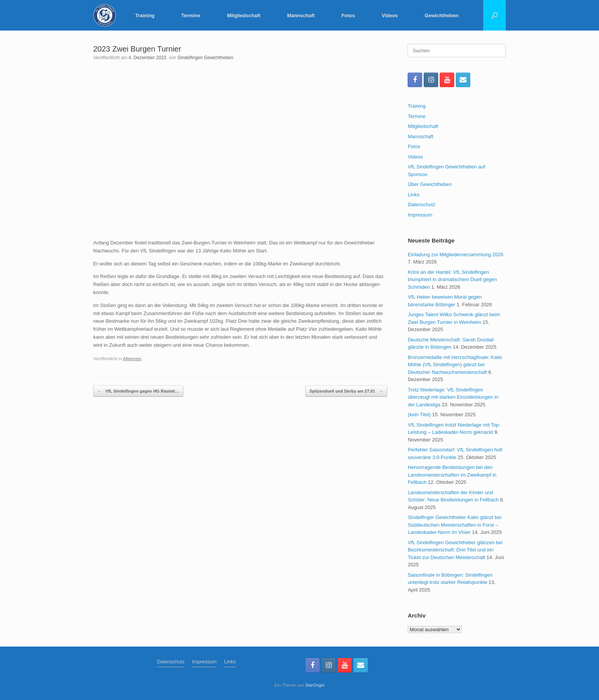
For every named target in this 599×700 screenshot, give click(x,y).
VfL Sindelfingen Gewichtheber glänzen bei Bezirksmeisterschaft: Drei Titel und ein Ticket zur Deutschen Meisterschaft (455, 550)
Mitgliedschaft (244, 15)
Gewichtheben (442, 15)
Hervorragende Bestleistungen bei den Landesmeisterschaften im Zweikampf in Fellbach (452, 475)
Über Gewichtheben (430, 184)
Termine (191, 15)
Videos (390, 15)
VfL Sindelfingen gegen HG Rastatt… (138, 391)
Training (145, 15)
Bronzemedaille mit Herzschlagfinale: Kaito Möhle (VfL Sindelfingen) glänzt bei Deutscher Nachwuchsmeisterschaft (455, 365)
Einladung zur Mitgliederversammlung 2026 (455, 255)
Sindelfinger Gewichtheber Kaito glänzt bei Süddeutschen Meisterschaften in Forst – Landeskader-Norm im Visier (454, 525)
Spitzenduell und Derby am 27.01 (346, 391)
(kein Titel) (419, 415)
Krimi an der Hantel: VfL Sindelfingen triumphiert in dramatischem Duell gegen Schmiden (452, 280)
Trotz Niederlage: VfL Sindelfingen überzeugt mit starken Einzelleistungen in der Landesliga (453, 397)
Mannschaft (301, 15)
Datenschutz (421, 205)
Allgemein (132, 359)
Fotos (348, 15)
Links (413, 195)
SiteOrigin (315, 685)
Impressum (420, 215)
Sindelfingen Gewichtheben (206, 58)
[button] (495, 15)
